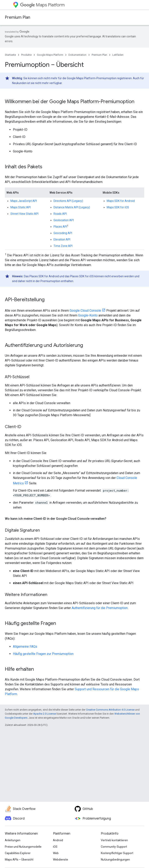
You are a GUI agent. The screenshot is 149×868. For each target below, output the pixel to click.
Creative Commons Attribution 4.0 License (110, 710)
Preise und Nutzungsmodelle (23, 847)
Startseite (10, 55)
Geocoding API (63, 233)
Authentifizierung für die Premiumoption (100, 608)
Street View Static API (24, 214)
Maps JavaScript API (24, 201)
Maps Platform (42, 5)
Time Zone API (63, 246)
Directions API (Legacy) (68, 201)
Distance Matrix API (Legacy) (72, 207)
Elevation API (62, 239)
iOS (55, 847)
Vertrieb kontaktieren (114, 840)
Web (56, 853)
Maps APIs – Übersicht (19, 860)
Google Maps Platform (50, 55)
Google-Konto (88, 315)
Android (58, 840)
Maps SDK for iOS (118, 207)
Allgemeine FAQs (25, 647)
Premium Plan (18, 17)
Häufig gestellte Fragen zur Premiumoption (43, 654)
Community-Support (114, 847)
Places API (60, 227)
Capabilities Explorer (18, 853)
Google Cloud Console (85, 311)
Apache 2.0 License (45, 714)
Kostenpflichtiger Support (117, 853)
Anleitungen (13, 840)
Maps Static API (21, 207)
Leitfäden (118, 55)
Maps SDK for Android (121, 201)
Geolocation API (64, 220)
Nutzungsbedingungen (115, 860)
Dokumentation (77, 55)
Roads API (60, 214)
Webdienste (61, 860)
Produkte (26, 55)
